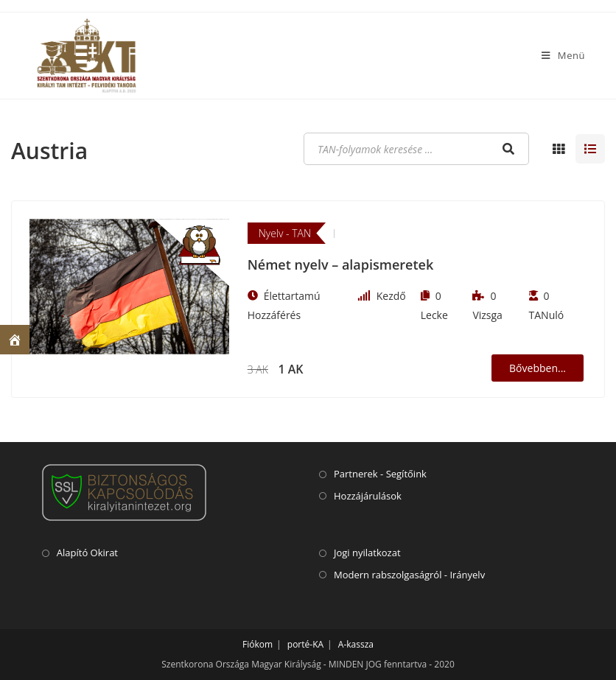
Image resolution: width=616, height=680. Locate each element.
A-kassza (356, 644)
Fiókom (258, 644)
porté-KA (305, 644)
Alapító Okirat (87, 553)
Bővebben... (538, 368)
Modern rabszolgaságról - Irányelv (409, 575)
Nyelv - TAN (285, 233)
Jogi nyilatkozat (367, 553)
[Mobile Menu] (563, 55)
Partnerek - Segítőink (380, 474)
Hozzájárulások (368, 496)
